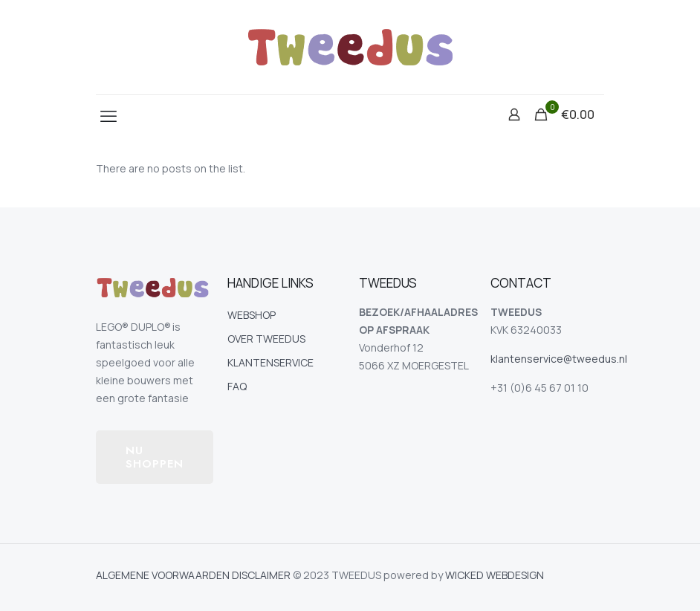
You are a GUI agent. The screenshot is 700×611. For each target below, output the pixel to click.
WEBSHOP (252, 315)
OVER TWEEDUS (266, 339)
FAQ (237, 386)
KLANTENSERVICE (270, 362)
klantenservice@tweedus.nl (559, 359)
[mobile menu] (108, 116)
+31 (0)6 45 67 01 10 (539, 388)
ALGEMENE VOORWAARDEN (163, 575)
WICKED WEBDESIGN (495, 575)
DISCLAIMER (261, 575)
